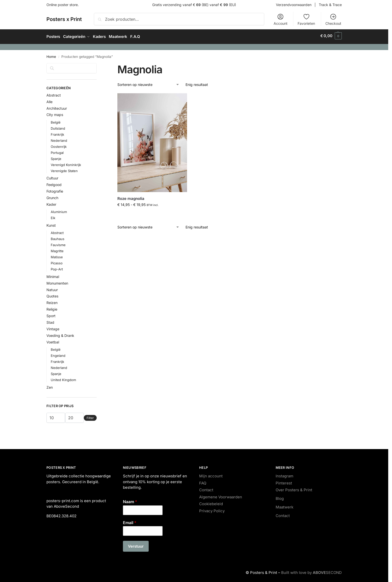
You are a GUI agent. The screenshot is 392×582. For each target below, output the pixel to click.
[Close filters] (98, 64)
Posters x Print (64, 19)
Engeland (58, 354)
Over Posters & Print (294, 488)
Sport (51, 314)
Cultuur (52, 177)
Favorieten (306, 19)
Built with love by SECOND (311, 571)
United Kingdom (63, 378)
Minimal (53, 275)
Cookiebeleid (211, 502)
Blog (280, 497)
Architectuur (57, 107)
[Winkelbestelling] (148, 83)
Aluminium (59, 210)
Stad (50, 321)
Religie (52, 308)
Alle (49, 100)
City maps (55, 113)
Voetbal (53, 340)
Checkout (333, 19)
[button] (331, 36)
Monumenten (57, 281)
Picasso (57, 261)
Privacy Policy (212, 509)
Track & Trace (330, 5)
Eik (53, 216)
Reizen (52, 301)
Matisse (57, 255)
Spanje (56, 157)
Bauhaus (58, 237)
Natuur (52, 288)
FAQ (203, 481)
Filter (90, 416)
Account (281, 19)
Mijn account (211, 474)
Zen (50, 386)
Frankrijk (57, 133)
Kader (51, 203)
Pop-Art (57, 267)
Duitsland (58, 127)
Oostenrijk (59, 145)
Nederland (59, 139)
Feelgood (54, 183)
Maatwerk (284, 506)
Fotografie (55, 190)
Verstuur (136, 545)
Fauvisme (58, 243)
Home (51, 55)
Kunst (51, 224)
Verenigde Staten (64, 169)
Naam (130, 500)
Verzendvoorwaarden (294, 5)
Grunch (52, 196)
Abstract (54, 93)
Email (130, 521)
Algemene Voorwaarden (221, 495)
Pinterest (284, 481)
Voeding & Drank (60, 334)
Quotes (52, 295)
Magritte (57, 249)
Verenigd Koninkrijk (66, 163)
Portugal (57, 151)
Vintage (53, 327)
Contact (206, 488)
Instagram (284, 474)
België (56, 121)
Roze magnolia (131, 197)
